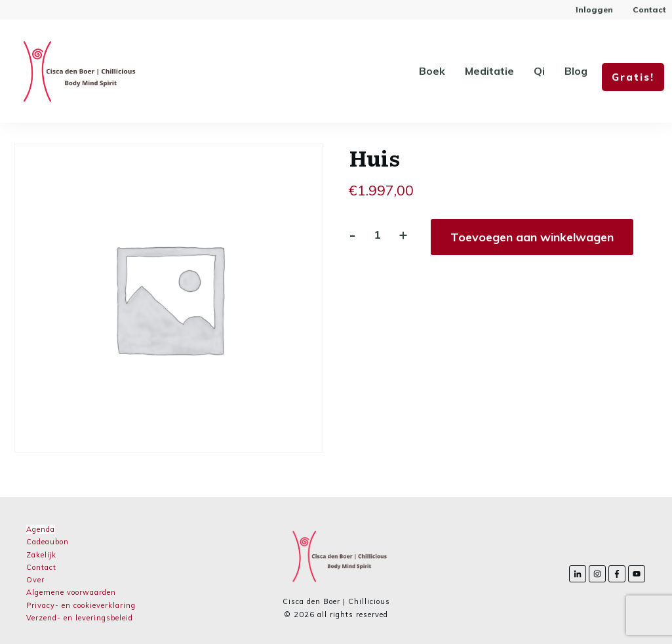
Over (35, 580)
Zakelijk (41, 555)
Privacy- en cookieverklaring (81, 605)
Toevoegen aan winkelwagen (532, 237)
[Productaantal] (377, 234)
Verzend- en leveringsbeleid (80, 618)
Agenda (41, 529)
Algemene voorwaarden (71, 592)
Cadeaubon (48, 542)
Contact (41, 567)
